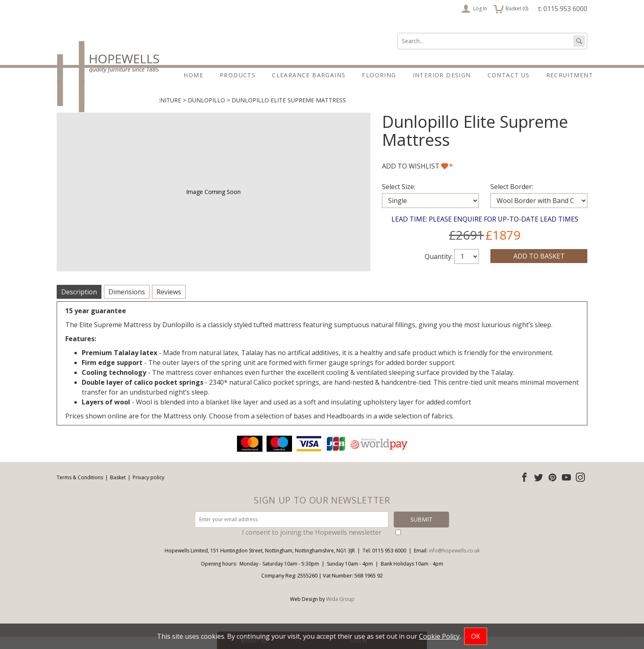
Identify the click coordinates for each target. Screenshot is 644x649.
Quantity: (439, 269)
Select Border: (512, 199)
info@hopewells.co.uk (454, 563)
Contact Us (509, 75)
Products (238, 75)
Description (79, 304)
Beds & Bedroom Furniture (138, 112)
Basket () (511, 9)
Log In (474, 9)
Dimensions (127, 304)
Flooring (379, 75)
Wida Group (340, 611)
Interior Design (442, 75)
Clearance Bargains (309, 75)
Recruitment (570, 75)
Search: (398, 33)
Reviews (169, 304)
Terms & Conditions (80, 490)
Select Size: (399, 199)
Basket (118, 490)
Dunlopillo (206, 112)
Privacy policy (148, 490)
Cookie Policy (439, 636)
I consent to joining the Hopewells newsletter (312, 545)
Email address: (0, 446)
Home (193, 75)
